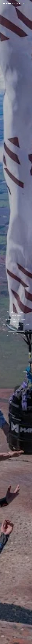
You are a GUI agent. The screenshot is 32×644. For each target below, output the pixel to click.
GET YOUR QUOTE (16, 334)
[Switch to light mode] (17, 4)
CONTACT (24, 4)
